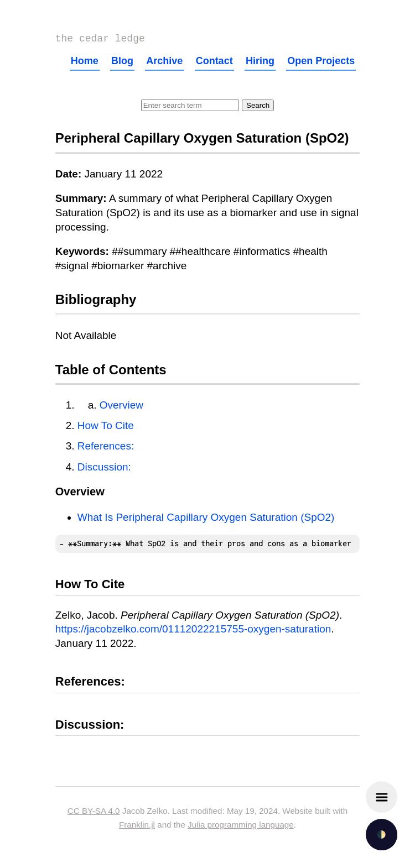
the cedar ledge (100, 40)
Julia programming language (241, 827)
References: (106, 448)
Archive (164, 63)
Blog (122, 63)
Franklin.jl (137, 827)
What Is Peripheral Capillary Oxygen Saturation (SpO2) (206, 519)
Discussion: (104, 469)
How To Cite (106, 428)
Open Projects (321, 63)
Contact (214, 63)
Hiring (260, 63)
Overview (121, 407)
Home (85, 63)
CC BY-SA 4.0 (94, 813)
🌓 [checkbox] (382, 835)
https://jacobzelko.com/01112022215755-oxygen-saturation (193, 631)
